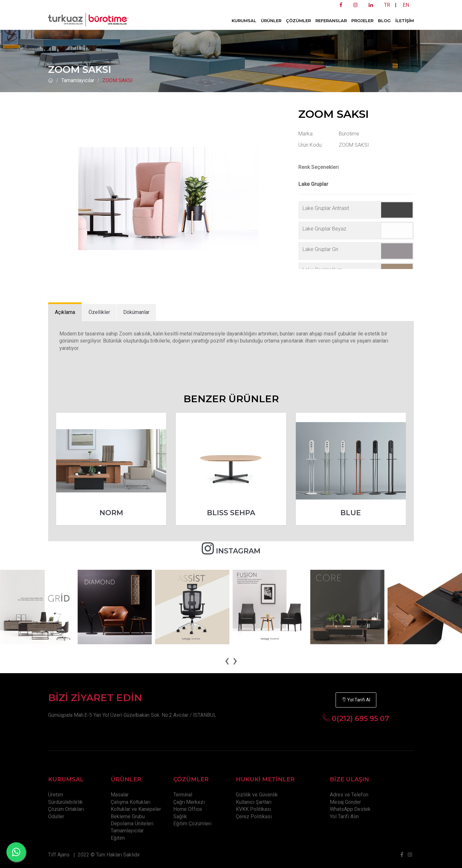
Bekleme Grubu (128, 816)
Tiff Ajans (59, 855)
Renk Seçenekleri (319, 167)
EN (406, 5)
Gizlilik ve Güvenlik (257, 795)
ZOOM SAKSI (118, 80)
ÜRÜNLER (271, 21)
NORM (111, 513)
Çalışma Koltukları (131, 802)
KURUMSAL (244, 21)
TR (387, 5)
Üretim (56, 795)
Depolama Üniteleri (132, 824)
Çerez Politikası (254, 816)
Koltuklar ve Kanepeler (136, 809)
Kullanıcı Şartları (254, 802)
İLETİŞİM (405, 21)
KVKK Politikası (253, 809)
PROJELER (362, 21)
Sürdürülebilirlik (65, 802)
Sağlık (180, 816)
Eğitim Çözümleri (192, 824)
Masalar (120, 795)
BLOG (384, 21)
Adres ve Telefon (349, 795)
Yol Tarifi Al (356, 700)
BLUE (351, 513)
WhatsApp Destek (350, 809)
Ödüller (56, 816)
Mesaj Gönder (345, 802)
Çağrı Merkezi (189, 802)
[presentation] (227, 660)
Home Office (188, 809)
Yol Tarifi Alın (344, 816)
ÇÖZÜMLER (298, 21)
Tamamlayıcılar (78, 80)
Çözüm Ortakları (66, 809)
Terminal (183, 795)
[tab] (65, 312)
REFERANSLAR (331, 21)
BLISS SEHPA (231, 513)
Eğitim (118, 838)
